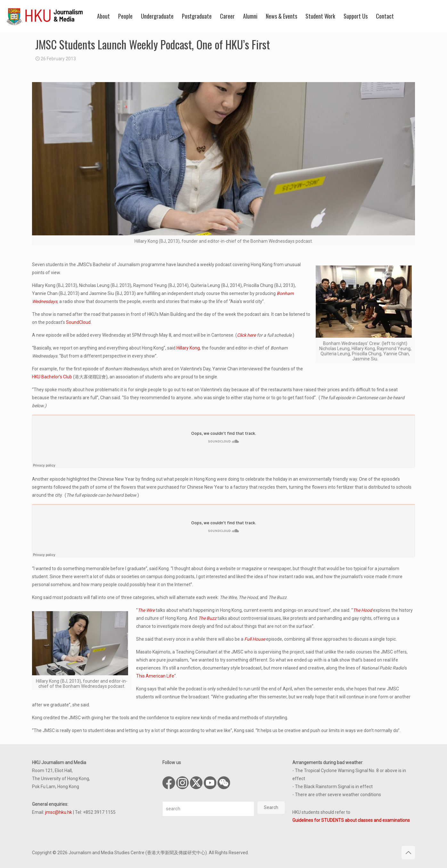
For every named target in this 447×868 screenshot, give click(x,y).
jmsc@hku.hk (59, 812)
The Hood (362, 610)
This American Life (155, 676)
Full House (255, 639)
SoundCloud (78, 322)
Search (271, 807)
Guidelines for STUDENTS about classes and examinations (351, 820)
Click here (246, 335)
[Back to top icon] (408, 853)
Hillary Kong (188, 348)
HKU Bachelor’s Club (52, 377)
